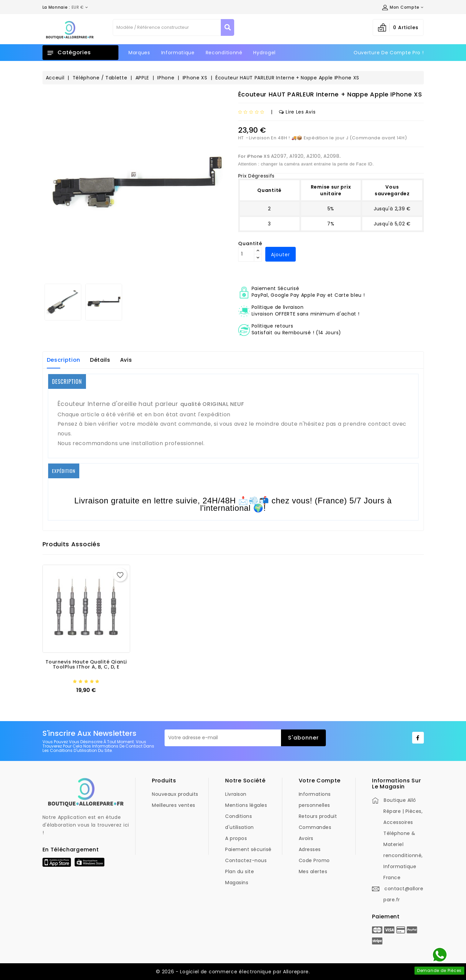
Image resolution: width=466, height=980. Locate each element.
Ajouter (281, 255)
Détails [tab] (100, 360)
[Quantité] (246, 254)
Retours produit (318, 816)
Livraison (236, 794)
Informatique (178, 53)
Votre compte (320, 781)
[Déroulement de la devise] (65, 7)
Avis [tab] (126, 360)
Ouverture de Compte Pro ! (389, 53)
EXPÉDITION (64, 471)
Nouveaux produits (175, 794)
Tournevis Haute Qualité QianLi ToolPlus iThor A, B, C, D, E (86, 664)
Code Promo (314, 860)
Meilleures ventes (174, 805)
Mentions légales (246, 805)
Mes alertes (313, 871)
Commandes (315, 827)
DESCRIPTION (67, 381)
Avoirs (306, 838)
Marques (139, 53)
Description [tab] (64, 360)
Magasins (237, 883)
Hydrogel (264, 53)
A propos (236, 838)
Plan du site (240, 871)
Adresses (310, 849)
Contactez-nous (246, 860)
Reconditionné (224, 53)
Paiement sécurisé (248, 849)
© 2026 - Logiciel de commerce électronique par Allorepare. (233, 972)
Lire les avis (297, 112)
